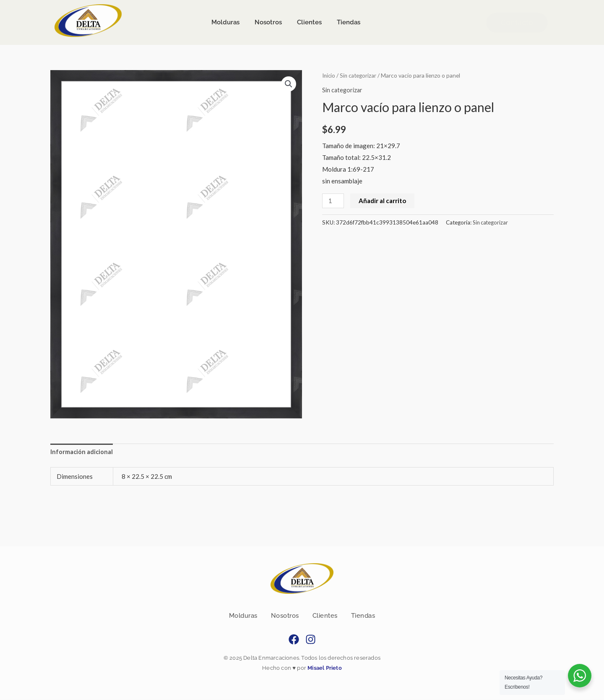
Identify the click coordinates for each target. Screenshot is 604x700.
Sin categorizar (360, 75)
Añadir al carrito (383, 200)
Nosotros (285, 616)
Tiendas (363, 616)
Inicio (329, 75)
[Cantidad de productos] (333, 200)
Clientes (325, 616)
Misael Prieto (324, 669)
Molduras (243, 616)
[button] (288, 84)
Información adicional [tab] (82, 452)
